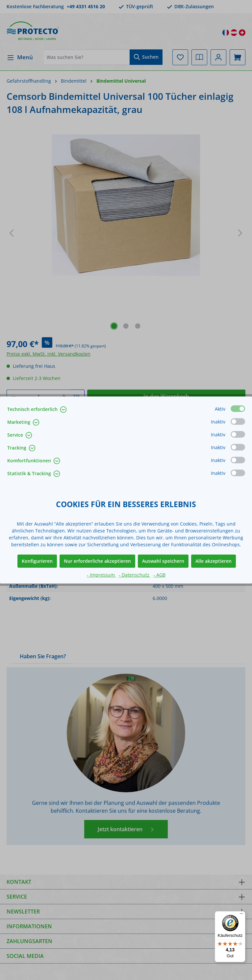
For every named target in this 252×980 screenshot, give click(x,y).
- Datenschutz (135, 575)
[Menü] (241, 915)
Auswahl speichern (163, 561)
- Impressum (101, 575)
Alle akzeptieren (214, 561)
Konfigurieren (37, 561)
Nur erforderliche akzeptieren (97, 561)
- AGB (159, 575)
